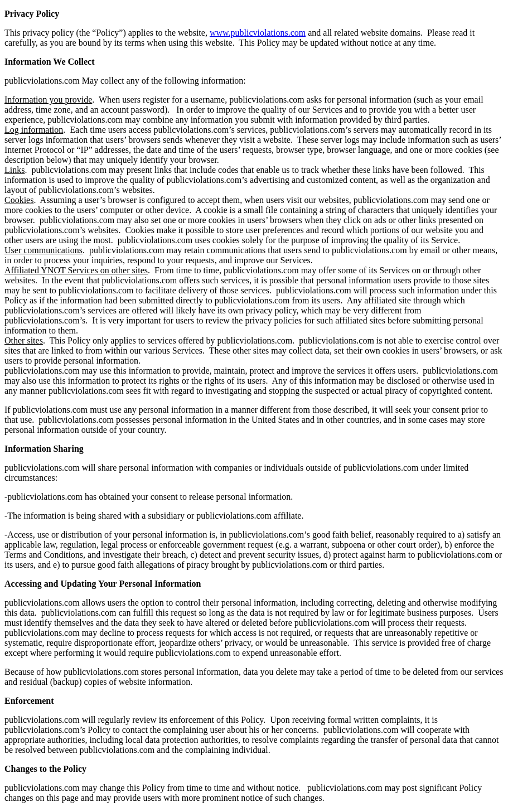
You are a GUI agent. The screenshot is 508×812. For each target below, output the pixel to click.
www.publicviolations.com (258, 33)
